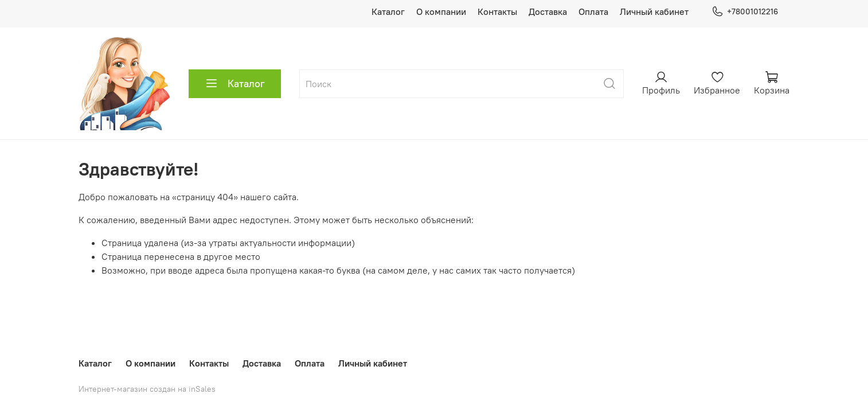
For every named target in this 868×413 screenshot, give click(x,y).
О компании (441, 11)
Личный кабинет (654, 11)
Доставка (548, 11)
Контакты (497, 11)
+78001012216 (745, 12)
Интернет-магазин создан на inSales (147, 389)
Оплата (593, 11)
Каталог (388, 11)
